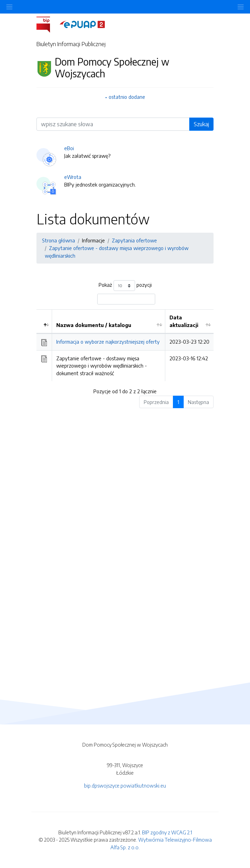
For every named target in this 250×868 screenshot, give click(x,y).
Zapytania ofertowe (134, 240)
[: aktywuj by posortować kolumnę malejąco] (44, 321)
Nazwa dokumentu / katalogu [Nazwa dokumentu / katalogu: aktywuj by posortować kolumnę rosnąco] (94, 325)
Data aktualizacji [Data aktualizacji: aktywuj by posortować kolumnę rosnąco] (184, 321)
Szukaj (201, 124)
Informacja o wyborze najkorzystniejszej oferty (108, 342)
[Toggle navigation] (241, 7)
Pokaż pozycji (125, 286)
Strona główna (59, 240)
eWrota (73, 177)
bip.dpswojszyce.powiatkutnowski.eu (125, 785)
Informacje (93, 240)
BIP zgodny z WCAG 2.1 (167, 832)
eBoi (69, 148)
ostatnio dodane (127, 97)
